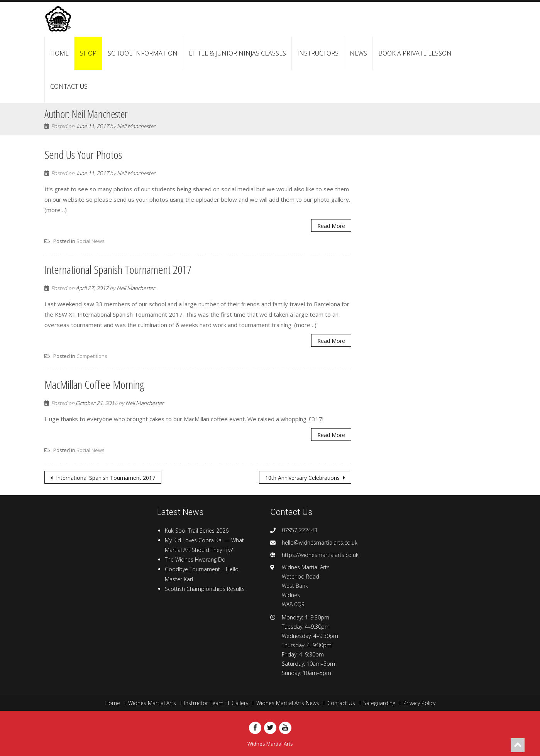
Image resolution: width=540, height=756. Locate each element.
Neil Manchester (136, 126)
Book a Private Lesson (415, 53)
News (358, 53)
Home (59, 53)
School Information (143, 53)
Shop (88, 53)
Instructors (318, 53)
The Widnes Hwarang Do (195, 559)
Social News (91, 241)
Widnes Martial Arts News (288, 703)
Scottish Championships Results (205, 589)
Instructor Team (204, 703)
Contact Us (69, 86)
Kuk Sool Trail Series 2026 (197, 531)
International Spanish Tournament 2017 (105, 478)
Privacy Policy (419, 703)
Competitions (92, 356)
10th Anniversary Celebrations (303, 478)
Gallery (240, 703)
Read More (331, 226)
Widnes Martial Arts (152, 703)
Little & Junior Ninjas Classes (237, 53)
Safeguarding (379, 703)
